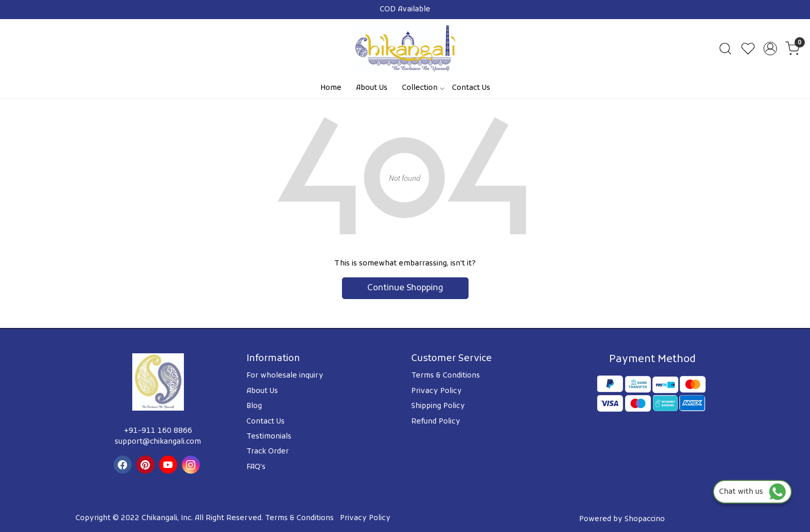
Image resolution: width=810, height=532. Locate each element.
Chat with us (752, 492)
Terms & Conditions (446, 376)
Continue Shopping (405, 288)
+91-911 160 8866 (158, 431)
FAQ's (256, 467)
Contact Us (471, 88)
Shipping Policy (438, 406)
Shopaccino (645, 519)
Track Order (268, 452)
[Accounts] (770, 49)
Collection (423, 88)
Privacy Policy (437, 391)
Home (331, 88)
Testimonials (269, 437)
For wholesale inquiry (285, 376)
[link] (725, 49)
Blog (254, 406)
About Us (372, 88)
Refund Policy (436, 422)
